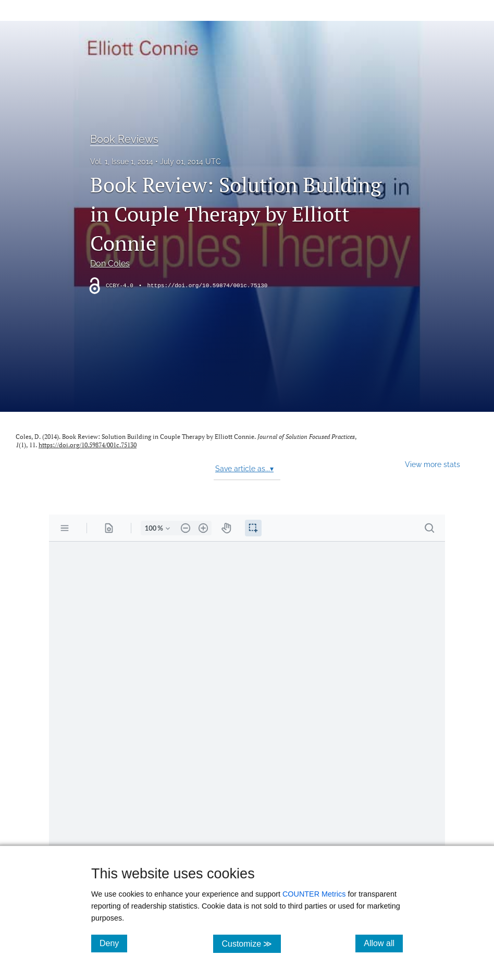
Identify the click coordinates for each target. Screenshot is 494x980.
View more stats (433, 464)
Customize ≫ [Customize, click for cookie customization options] (251, 943)
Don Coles (110, 264)
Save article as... (244, 469)
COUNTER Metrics (314, 894)
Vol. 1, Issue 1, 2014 (122, 162)
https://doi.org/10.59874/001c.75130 (207, 286)
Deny (113, 943)
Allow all (383, 943)
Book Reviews (124, 139)
